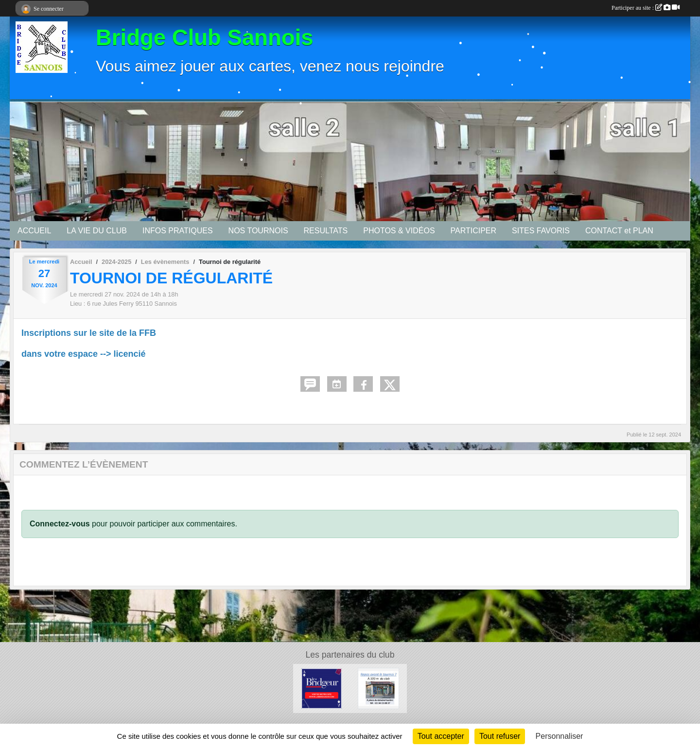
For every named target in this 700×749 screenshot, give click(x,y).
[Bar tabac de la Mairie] (378, 688)
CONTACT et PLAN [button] (619, 231)
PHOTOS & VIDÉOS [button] (399, 231)
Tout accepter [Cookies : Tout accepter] (441, 736)
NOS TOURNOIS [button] (258, 231)
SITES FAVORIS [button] (541, 231)
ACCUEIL (34, 231)
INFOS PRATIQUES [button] (178, 231)
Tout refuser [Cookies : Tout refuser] (500, 736)
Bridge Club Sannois (204, 38)
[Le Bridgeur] (322, 688)
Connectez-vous (60, 524)
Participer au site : (646, 8)
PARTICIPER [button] (474, 231)
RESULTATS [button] (326, 231)
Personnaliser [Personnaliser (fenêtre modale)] (560, 736)
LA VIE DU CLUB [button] (97, 231)
